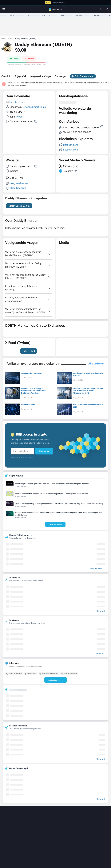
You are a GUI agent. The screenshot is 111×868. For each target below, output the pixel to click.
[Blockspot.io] (56, 9)
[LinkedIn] (35, 828)
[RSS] (76, 828)
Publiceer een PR (59, 3)
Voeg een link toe (19, 183)
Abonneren (44, 455)
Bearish (29, 58)
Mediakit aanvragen (55, 683)
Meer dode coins (18, 188)
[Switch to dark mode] (101, 9)
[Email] (82, 828)
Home (4, 39)
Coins (11, 39)
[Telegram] (70, 828)
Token (19, 117)
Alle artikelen (96, 367)
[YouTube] (58, 828)
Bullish (14, 58)
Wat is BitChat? (28, 408)
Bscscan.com (71, 145)
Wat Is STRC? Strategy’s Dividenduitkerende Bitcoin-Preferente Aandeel (34, 394)
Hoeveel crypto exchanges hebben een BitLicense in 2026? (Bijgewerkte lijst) (88, 394)
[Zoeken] (108, 9)
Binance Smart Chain (34, 107)
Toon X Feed (29, 354)
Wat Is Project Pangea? (32, 377)
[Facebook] (53, 828)
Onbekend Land (18, 102)
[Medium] (41, 828)
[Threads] (47, 828)
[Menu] (4, 9)
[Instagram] (64, 828)
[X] (30, 828)
